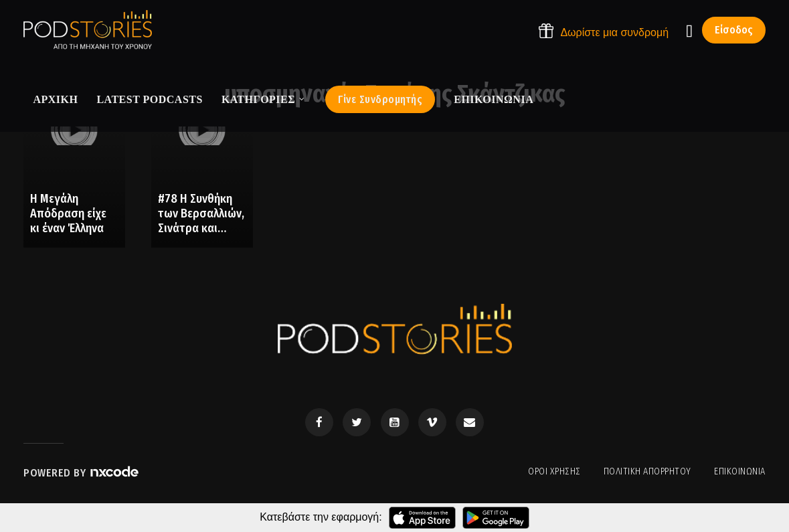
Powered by (82, 473)
